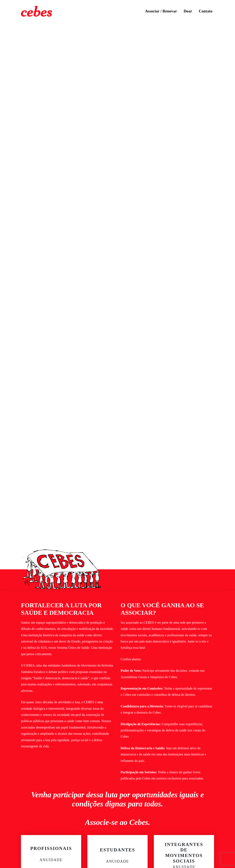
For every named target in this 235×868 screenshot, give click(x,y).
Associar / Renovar (161, 11)
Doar (188, 11)
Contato (206, 11)
